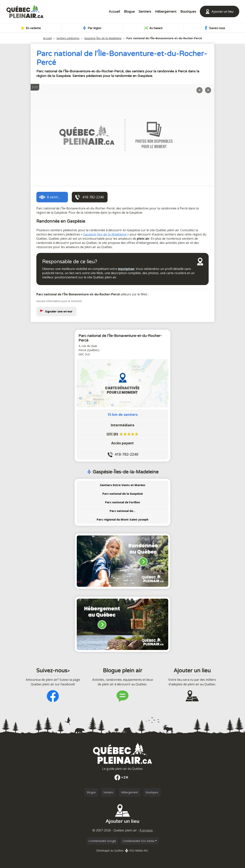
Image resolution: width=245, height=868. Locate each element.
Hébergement (166, 12)
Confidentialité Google (102, 841)
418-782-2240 (126, 454)
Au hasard (153, 28)
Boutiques (188, 12)
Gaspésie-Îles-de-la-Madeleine (103, 38)
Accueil (114, 12)
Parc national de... (122, 511)
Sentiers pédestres (68, 38)
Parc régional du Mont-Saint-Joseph (122, 519)
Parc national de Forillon (122, 502)
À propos (146, 830)
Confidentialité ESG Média (138, 841)
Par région (92, 28)
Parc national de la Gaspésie (123, 494)
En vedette (31, 28)
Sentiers (145, 12)
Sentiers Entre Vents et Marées (123, 485)
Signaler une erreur (59, 311)
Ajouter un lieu (222, 12)
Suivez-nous (214, 28)
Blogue (129, 12)
